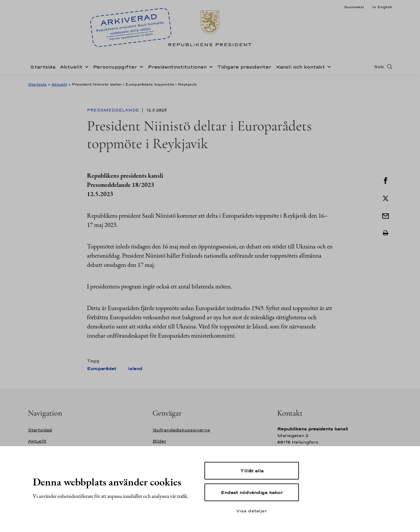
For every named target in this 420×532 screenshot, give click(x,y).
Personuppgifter (115, 67)
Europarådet (102, 369)
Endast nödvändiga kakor (252, 492)
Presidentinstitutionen (177, 67)
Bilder (159, 441)
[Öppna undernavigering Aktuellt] (85, 66)
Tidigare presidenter (244, 67)
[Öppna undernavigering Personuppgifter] (140, 66)
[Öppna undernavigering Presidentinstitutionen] (210, 66)
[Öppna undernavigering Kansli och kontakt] (328, 66)
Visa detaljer (252, 511)
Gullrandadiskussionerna (181, 430)
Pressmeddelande (114, 110)
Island (135, 369)
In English (382, 7)
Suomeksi (354, 7)
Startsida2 (40, 430)
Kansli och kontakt (300, 67)
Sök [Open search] (379, 67)
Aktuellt (71, 67)
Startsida (43, 67)
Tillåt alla (252, 471)
